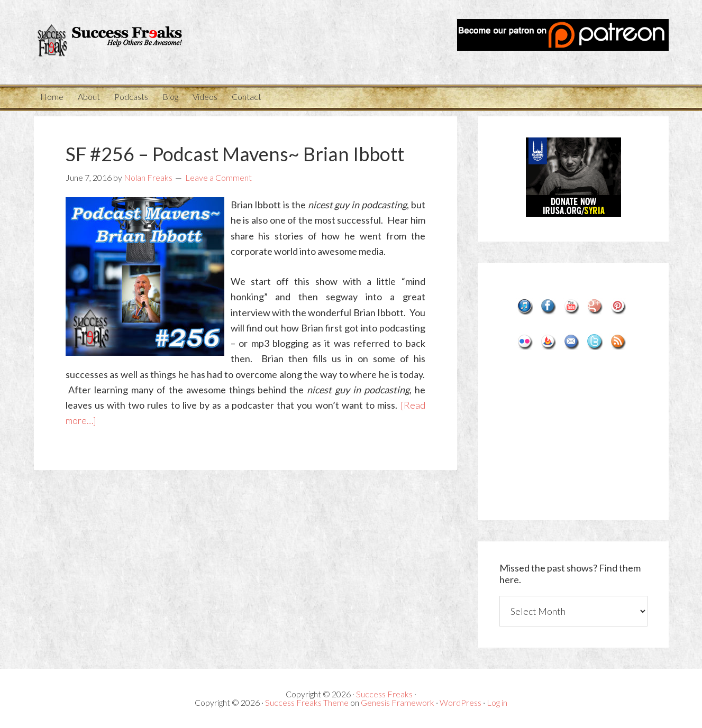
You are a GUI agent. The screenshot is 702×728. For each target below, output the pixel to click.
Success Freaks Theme (307, 702)
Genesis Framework (398, 702)
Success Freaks (129, 42)
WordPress (461, 702)
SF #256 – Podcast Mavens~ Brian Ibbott (235, 154)
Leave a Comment (218, 177)
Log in (497, 702)
